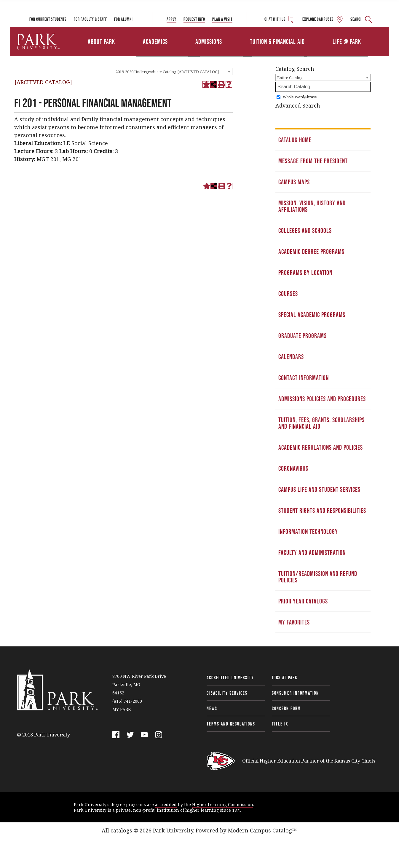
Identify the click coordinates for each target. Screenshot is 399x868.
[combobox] (173, 71)
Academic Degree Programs (311, 252)
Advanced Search (298, 105)
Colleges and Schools (305, 230)
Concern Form (286, 708)
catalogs (121, 830)
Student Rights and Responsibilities (322, 510)
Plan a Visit (222, 19)
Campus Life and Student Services (319, 489)
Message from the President (313, 161)
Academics (155, 41)
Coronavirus (293, 468)
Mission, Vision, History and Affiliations (312, 206)
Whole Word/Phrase (300, 97)
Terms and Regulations (231, 724)
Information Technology (308, 531)
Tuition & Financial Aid (277, 41)
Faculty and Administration (312, 552)
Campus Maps (294, 182)
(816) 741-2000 (127, 701)
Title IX (280, 724)
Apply (171, 19)
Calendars (291, 357)
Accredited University (230, 678)
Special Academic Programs (312, 315)
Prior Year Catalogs (303, 601)
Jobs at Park (285, 678)
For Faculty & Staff (90, 19)
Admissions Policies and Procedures (322, 399)
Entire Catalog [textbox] (290, 78)
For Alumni (123, 19)
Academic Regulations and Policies (321, 447)
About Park (101, 41)
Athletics (320, 33)
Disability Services (227, 693)
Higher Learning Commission (223, 804)
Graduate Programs (303, 336)
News (212, 708)
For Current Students (48, 19)
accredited (166, 804)
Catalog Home (295, 140)
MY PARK (122, 709)
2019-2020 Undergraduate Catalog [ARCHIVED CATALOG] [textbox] (167, 72)
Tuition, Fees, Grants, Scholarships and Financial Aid (321, 423)
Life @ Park (347, 41)
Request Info (194, 19)
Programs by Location (305, 273)
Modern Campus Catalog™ (262, 830)
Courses (288, 294)
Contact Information (304, 378)
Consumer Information (295, 693)
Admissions (209, 41)
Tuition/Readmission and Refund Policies (318, 577)
